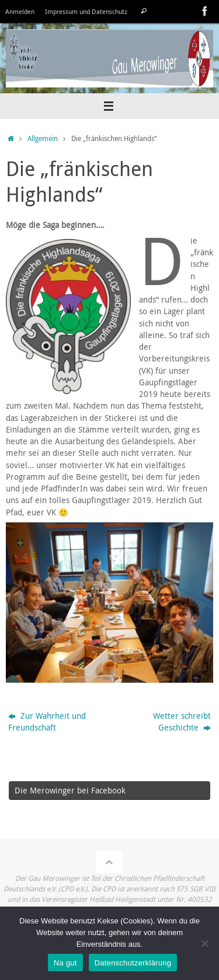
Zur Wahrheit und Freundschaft (47, 722)
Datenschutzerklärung (133, 963)
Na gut (65, 963)
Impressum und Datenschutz (86, 11)
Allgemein (43, 138)
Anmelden (20, 11)
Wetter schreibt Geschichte (182, 722)
